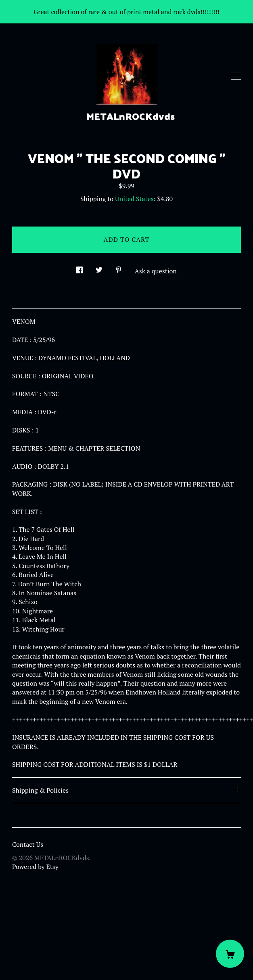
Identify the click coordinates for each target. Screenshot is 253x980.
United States (134, 199)
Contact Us (28, 844)
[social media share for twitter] (99, 268)
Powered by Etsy (35, 867)
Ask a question (156, 271)
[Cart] (230, 954)
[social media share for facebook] (79, 268)
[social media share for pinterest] (119, 268)
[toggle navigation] (236, 76)
